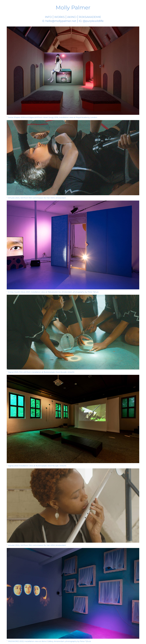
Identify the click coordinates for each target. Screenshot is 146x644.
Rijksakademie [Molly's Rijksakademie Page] (90, 17)
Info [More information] (48, 17)
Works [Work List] (59, 17)
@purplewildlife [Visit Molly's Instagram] (93, 21)
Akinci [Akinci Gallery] (72, 17)
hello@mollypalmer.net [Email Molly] (61, 21)
